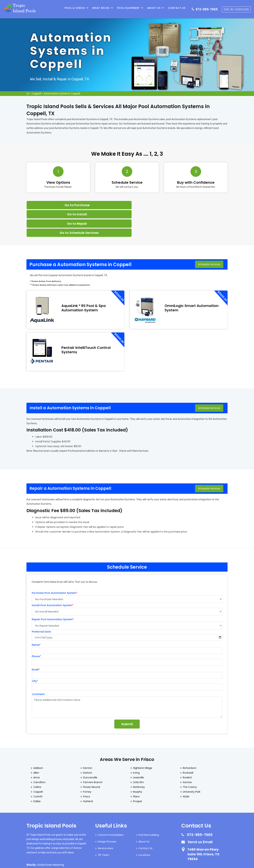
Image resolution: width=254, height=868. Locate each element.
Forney (87, 765)
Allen (36, 746)
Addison (38, 741)
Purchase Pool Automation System (55, 566)
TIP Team (104, 828)
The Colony (190, 760)
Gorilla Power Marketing (51, 838)
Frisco (87, 769)
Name (36, 618)
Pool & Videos (75, 8)
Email (36, 642)
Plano (136, 769)
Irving (136, 746)
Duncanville (90, 750)
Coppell (36, 94)
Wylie (186, 769)
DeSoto (88, 746)
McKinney (139, 760)
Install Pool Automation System (53, 578)
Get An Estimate (237, 8)
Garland (88, 774)
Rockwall (188, 746)
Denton (88, 741)
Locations (144, 828)
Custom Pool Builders (111, 808)
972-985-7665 (207, 8)
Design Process (107, 814)
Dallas (37, 774)
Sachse (187, 755)
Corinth (38, 769)
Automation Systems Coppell (62, 94)
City (35, 654)
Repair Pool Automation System (53, 592)
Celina (37, 760)
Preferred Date (41, 605)
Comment (38, 667)
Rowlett (187, 750)
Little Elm (138, 755)
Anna (37, 750)
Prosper (138, 774)
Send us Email (200, 815)
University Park (192, 765)
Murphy (138, 765)
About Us (154, 8)
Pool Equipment (129, 8)
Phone (36, 629)
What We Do (102, 8)
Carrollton (39, 755)
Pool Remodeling (149, 808)
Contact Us (177, 8)
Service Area (105, 821)
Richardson (190, 741)
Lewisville (138, 750)
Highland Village (143, 741)
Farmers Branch (93, 755)
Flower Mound (92, 760)
